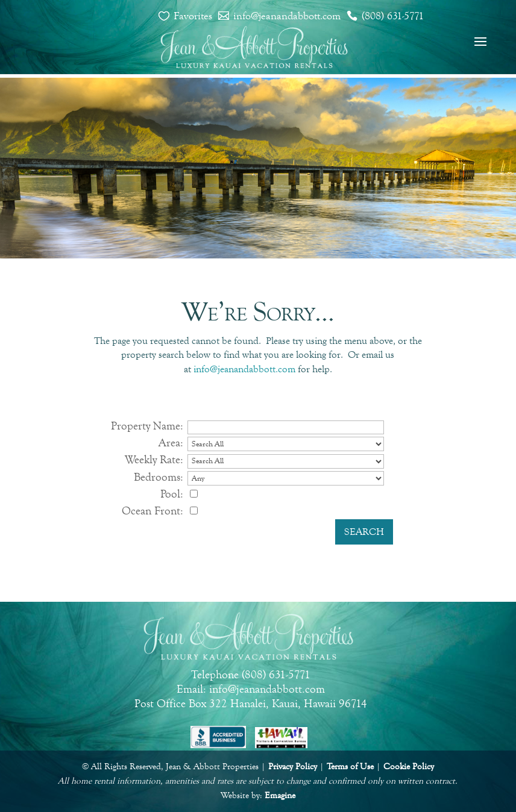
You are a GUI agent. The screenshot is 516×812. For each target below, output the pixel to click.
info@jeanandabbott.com (287, 16)
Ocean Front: (153, 511)
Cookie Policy (409, 767)
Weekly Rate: (154, 459)
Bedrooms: (159, 477)
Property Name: (147, 426)
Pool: (172, 494)
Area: (171, 442)
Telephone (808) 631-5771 (251, 674)
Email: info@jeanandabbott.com (251, 689)
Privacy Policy (293, 767)
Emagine (280, 795)
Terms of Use (350, 767)
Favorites (193, 16)
